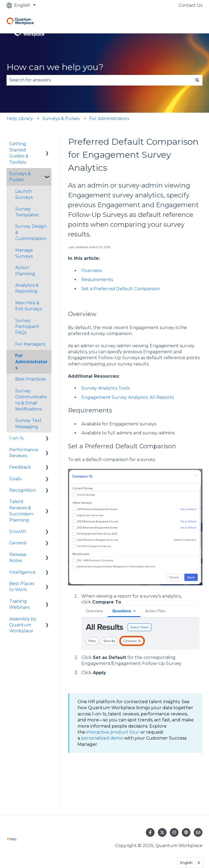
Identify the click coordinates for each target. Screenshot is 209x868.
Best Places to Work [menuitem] (22, 587)
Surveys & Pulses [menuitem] (20, 177)
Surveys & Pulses (61, 119)
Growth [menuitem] (18, 531)
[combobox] (99, 80)
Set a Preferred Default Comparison (121, 289)
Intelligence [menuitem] (22, 572)
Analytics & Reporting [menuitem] (27, 288)
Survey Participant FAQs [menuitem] (27, 327)
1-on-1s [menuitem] (16, 438)
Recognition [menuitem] (22, 490)
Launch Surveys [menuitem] (24, 194)
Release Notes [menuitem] (18, 558)
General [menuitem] (18, 543)
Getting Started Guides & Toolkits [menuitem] (19, 153)
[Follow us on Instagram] (174, 832)
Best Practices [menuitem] (30, 379)
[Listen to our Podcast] (186, 832)
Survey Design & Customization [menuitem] (31, 232)
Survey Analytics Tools (106, 388)
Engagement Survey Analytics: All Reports (127, 397)
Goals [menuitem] (15, 479)
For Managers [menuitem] (30, 344)
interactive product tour (113, 732)
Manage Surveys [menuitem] (24, 253)
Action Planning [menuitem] (25, 271)
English (186, 863)
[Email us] (198, 832)
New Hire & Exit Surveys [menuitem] (29, 306)
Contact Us (190, 5)
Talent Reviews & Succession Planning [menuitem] (21, 511)
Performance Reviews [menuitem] (24, 453)
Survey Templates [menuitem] (27, 212)
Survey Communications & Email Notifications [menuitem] (31, 400)
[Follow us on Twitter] (162, 832)
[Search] (197, 80)
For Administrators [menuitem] (31, 362)
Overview (92, 271)
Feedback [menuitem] (20, 467)
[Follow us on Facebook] (150, 832)
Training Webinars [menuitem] (19, 604)
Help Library (20, 119)
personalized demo (102, 738)
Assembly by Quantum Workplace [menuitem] (23, 625)
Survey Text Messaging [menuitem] (28, 423)
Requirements (97, 280)
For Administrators (109, 119)
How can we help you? (55, 67)
